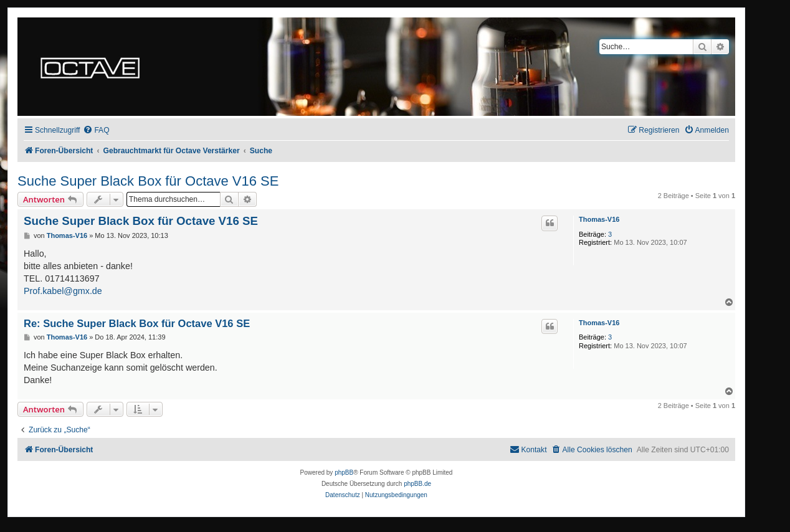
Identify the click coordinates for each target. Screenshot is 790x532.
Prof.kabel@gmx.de (63, 291)
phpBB (344, 473)
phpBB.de (417, 484)
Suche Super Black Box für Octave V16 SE (148, 181)
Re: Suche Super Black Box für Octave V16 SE (137, 323)
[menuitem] (96, 131)
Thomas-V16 (599, 219)
